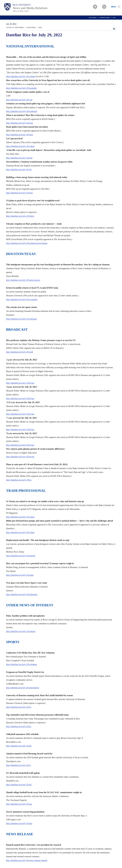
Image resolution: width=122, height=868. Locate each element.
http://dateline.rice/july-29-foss (19, 193)
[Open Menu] (114, 7)
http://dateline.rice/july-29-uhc (19, 823)
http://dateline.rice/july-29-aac (19, 804)
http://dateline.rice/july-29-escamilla (22, 299)
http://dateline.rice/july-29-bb (19, 746)
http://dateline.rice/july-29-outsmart (21, 319)
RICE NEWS (93, 18)
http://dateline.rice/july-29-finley (20, 216)
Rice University (22, 5)
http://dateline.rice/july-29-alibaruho (22, 594)
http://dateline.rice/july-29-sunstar (21, 631)
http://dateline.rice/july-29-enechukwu (23, 688)
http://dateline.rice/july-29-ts (18, 765)
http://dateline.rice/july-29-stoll (20, 352)
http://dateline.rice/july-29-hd (19, 785)
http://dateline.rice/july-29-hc (19, 707)
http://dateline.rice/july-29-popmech (22, 111)
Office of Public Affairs (21, 11)
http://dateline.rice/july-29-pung (20, 575)
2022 (114, 18)
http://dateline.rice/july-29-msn (19, 123)
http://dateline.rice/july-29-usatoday (22, 88)
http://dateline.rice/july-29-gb (19, 169)
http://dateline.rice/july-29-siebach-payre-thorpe (27, 243)
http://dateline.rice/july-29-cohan (20, 517)
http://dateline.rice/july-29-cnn (19, 100)
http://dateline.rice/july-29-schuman (22, 664)
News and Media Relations (30, 8)
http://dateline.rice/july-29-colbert (21, 76)
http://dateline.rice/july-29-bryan (20, 383)
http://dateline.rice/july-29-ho (19, 480)
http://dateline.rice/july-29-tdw (19, 158)
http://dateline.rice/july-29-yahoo (20, 146)
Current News (104, 18)
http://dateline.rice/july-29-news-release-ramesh (27, 860)
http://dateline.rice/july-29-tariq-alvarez (23, 280)
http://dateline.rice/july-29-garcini (21, 556)
